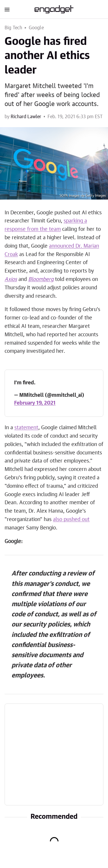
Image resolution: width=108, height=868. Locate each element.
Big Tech (14, 28)
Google (36, 28)
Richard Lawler (26, 117)
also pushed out (71, 520)
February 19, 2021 (35, 403)
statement (26, 428)
